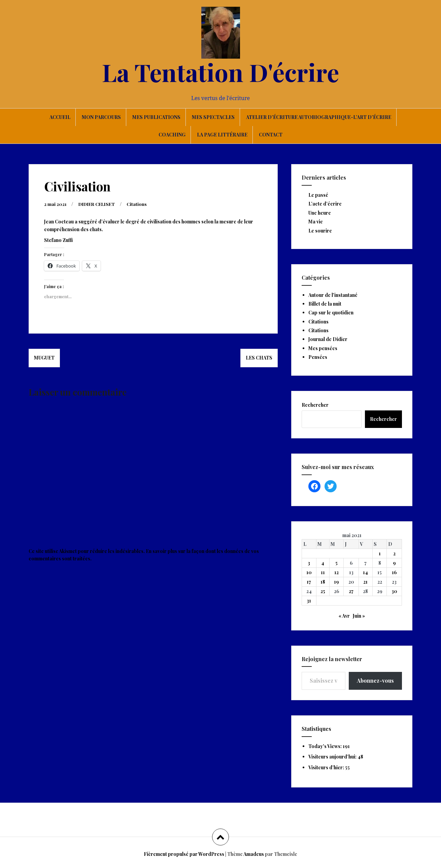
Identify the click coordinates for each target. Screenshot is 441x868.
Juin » (359, 616)
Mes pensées (323, 348)
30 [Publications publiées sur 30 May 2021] (394, 591)
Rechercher (315, 405)
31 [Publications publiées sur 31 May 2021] (309, 601)
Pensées (318, 357)
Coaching (172, 135)
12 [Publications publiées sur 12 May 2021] (336, 572)
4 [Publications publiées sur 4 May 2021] (323, 563)
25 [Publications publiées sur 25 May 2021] (323, 591)
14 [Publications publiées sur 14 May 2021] (365, 572)
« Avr (344, 616)
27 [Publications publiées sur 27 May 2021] (351, 591)
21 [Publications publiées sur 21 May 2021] (365, 582)
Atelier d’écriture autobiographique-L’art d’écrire (319, 117)
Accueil (60, 117)
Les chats (259, 357)
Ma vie (316, 222)
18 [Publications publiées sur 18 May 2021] (323, 582)
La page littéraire (222, 135)
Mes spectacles (213, 117)
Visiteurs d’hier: (327, 767)
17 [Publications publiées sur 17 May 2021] (309, 582)
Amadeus (254, 854)
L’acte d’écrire (325, 204)
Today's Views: (326, 746)
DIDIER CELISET (99, 204)
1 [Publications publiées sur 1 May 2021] (380, 553)
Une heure (320, 213)
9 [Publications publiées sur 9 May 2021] (394, 563)
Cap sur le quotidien (331, 313)
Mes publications (156, 117)
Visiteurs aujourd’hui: (333, 757)
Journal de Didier (328, 339)
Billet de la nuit (325, 304)
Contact (271, 135)
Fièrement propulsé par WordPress (184, 854)
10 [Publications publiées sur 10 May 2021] (309, 572)
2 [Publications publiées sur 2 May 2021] (394, 553)
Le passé (318, 195)
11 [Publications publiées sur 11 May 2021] (323, 572)
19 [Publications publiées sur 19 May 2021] (336, 582)
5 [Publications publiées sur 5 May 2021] (336, 563)
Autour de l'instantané (333, 295)
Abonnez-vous (375, 680)
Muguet (44, 357)
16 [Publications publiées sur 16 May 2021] (394, 572)
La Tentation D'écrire (220, 72)
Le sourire (320, 231)
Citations (141, 204)
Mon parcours (101, 117)
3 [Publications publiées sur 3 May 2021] (309, 563)
